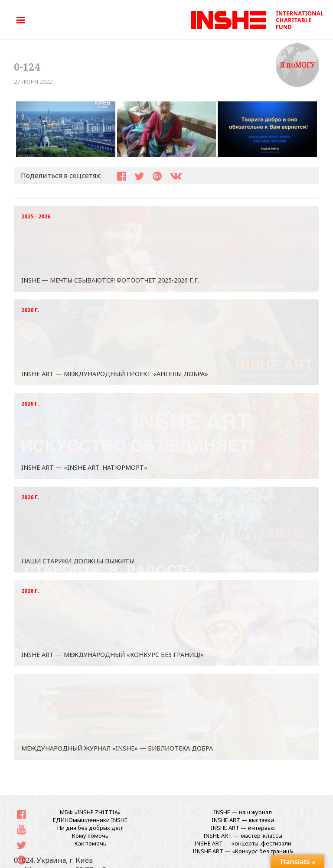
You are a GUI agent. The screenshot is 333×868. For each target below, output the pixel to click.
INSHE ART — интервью (243, 828)
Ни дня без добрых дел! (90, 828)
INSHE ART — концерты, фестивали (243, 843)
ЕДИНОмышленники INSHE (90, 820)
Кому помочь (90, 835)
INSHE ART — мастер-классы (243, 835)
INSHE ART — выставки (243, 820)
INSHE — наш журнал (243, 812)
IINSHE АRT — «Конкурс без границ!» (243, 851)
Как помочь (90, 843)
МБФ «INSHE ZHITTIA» (90, 812)
